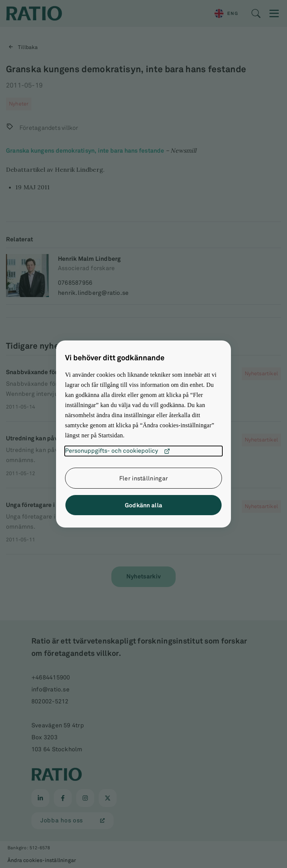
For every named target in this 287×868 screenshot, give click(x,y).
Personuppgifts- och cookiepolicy (118, 451)
